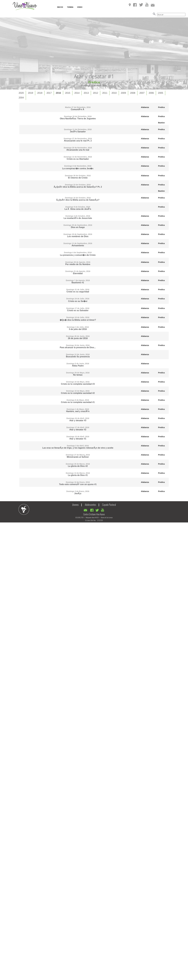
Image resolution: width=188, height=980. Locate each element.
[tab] (21, 93)
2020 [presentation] (21, 93)
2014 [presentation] (77, 93)
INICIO (60, 7)
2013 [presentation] (86, 93)
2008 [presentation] (133, 93)
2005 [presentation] (161, 93)
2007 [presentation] (142, 93)
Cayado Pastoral (109, 505)
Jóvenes (75, 505)
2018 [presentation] (40, 93)
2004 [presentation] (21, 98)
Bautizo (161, 123)
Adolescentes (90, 505)
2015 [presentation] (68, 93)
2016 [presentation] (58, 93)
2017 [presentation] (49, 93)
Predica (161, 107)
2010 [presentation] (114, 93)
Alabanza (145, 107)
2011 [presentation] (105, 93)
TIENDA (70, 7)
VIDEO (80, 7)
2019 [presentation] (30, 93)
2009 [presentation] (123, 93)
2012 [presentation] (96, 93)
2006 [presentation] (151, 93)
